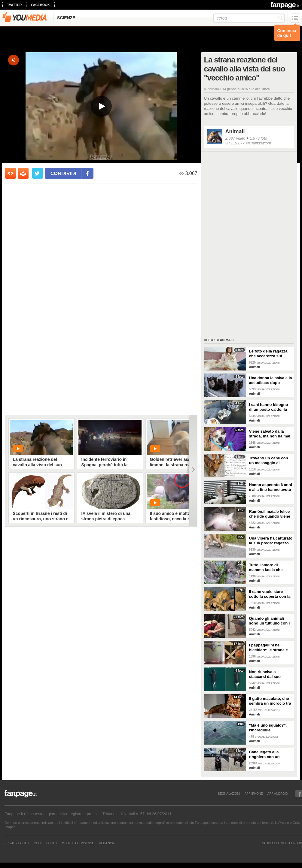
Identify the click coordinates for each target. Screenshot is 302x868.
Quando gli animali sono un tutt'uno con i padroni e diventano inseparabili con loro (270, 621)
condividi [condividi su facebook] (63, 173)
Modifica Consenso (78, 843)
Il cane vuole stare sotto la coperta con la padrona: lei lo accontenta (270, 594)
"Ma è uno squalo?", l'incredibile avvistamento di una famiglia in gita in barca (271, 728)
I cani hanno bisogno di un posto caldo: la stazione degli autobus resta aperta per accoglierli (270, 407)
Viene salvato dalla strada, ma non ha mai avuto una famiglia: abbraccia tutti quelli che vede (270, 434)
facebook (40, 5)
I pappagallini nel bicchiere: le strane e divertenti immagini (268, 648)
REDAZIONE (108, 843)
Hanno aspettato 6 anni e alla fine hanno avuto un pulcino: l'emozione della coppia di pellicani (271, 487)
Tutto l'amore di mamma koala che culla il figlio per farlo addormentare (269, 567)
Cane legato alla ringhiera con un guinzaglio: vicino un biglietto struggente (268, 755)
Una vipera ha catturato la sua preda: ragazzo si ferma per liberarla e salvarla (271, 541)
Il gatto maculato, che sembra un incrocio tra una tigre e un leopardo (271, 701)
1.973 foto (258, 138)
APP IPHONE (254, 794)
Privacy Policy (17, 843)
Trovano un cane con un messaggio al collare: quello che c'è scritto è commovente (269, 461)
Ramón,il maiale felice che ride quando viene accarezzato (270, 514)
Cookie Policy (45, 843)
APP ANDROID (278, 794)
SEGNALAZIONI (229, 794)
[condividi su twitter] (38, 173)
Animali (235, 132)
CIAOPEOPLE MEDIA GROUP (281, 843)
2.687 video (235, 138)
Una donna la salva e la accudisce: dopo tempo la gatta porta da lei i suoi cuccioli (271, 380)
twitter (15, 5)
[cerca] (249, 18)
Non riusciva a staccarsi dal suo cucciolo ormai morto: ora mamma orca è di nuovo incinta (270, 674)
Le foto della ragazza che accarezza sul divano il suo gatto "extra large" (268, 354)
